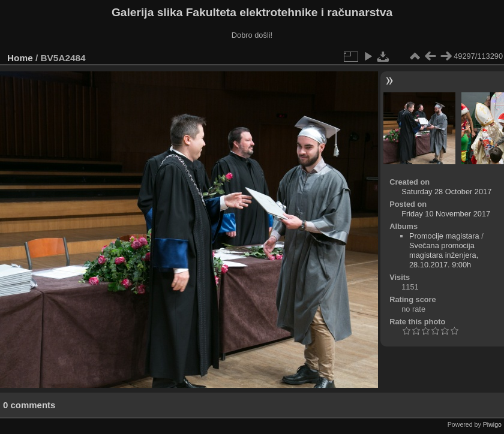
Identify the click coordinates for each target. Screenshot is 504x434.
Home (20, 58)
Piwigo (492, 424)
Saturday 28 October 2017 (446, 192)
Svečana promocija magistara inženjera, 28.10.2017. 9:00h (444, 255)
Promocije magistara (444, 236)
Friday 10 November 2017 (446, 214)
